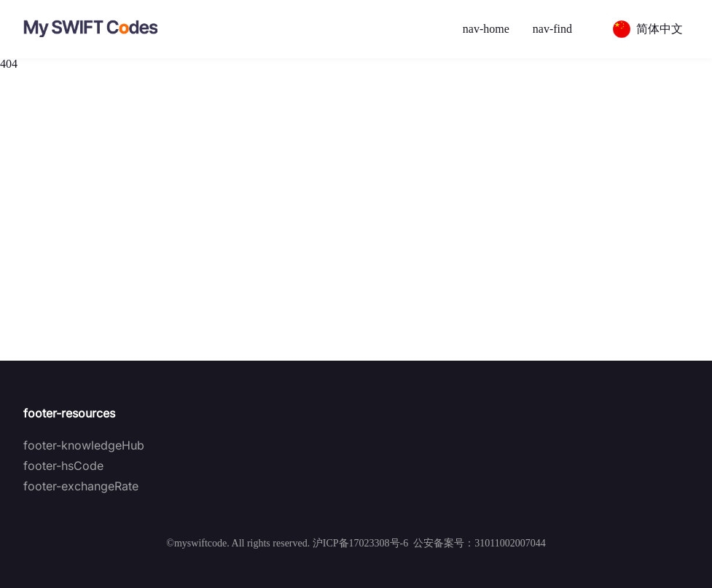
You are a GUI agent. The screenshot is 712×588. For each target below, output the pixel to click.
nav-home (486, 29)
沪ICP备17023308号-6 (360, 543)
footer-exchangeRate (81, 486)
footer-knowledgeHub (84, 445)
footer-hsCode (63, 466)
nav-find (552, 29)
